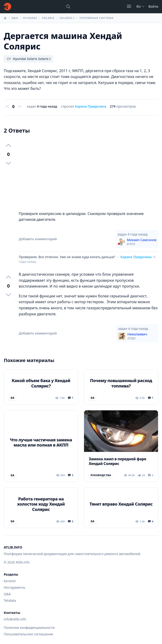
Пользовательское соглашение (28, 634)
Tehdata (10, 600)
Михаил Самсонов (142, 242)
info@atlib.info (15, 619)
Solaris (48, 18)
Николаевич (137, 336)
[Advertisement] (88, 172)
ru (141, 6)
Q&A (15, 18)
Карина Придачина (90, 106)
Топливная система (96, 18)
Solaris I (67, 18)
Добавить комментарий (38, 239)
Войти (153, 6)
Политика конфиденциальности (29, 628)
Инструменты (15, 587)
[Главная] (7, 7)
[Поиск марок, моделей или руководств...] (68, 7)
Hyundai (30, 18)
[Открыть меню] (129, 6)
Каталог (10, 581)
